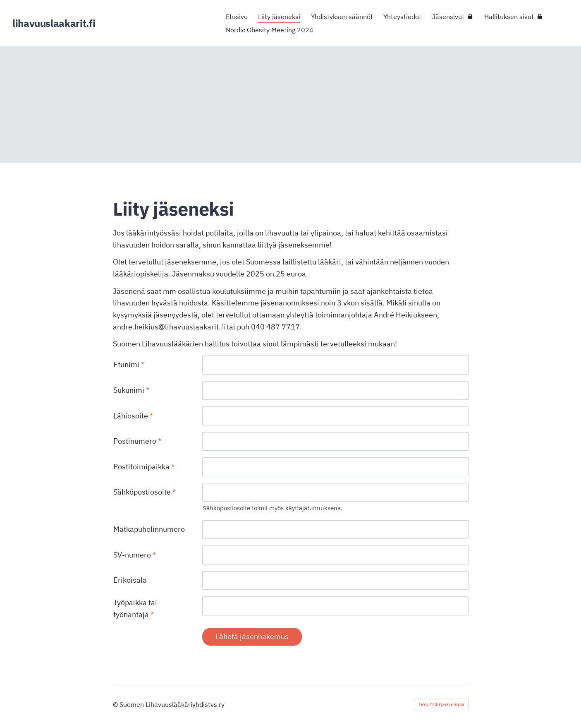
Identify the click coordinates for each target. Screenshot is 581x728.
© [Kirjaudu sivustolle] (116, 704)
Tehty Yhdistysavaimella (441, 704)
